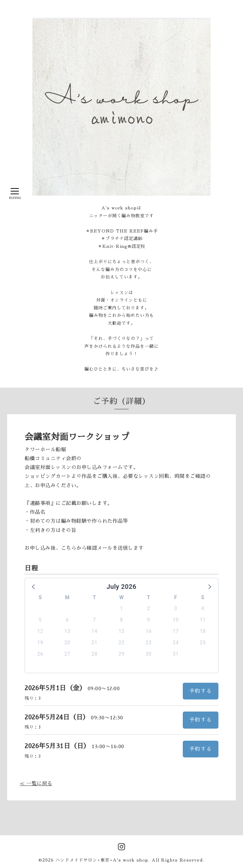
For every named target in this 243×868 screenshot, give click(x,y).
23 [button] (149, 643)
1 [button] (121, 608)
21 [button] (95, 643)
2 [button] (149, 608)
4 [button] (203, 608)
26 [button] (40, 654)
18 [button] (203, 631)
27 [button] (68, 654)
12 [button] (40, 631)
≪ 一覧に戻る (36, 783)
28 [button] (95, 654)
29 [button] (122, 654)
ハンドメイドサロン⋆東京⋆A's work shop (102, 860)
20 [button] (68, 643)
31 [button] (176, 654)
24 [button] (176, 643)
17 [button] (176, 631)
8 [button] (121, 620)
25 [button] (203, 643)
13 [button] (68, 631)
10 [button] (176, 620)
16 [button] (149, 631)
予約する (201, 691)
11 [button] (203, 620)
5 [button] (40, 620)
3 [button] (176, 608)
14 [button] (95, 631)
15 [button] (122, 631)
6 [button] (67, 620)
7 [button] (94, 620)
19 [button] (40, 643)
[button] (34, 586)
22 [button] (122, 643)
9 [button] (149, 620)
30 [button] (149, 654)
